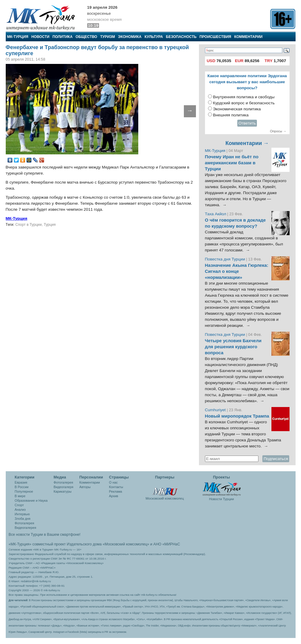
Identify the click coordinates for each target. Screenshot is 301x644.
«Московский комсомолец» (126, 544)
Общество (86, 37)
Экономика (130, 37)
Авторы (85, 487)
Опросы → (278, 131)
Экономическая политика (237, 109)
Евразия (21, 482)
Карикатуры (63, 491)
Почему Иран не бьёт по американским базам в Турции (232, 163)
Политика (63, 37)
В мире (20, 496)
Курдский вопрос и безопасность (244, 103)
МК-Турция (18, 37)
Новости (40, 37)
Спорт (19, 505)
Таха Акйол (216, 214)
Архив (114, 496)
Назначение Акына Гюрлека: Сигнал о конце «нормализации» (237, 271)
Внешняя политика (231, 115)
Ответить (247, 123)
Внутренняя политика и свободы (244, 97)
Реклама (115, 491)
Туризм (108, 37)
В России (22, 487)
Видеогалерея (26, 528)
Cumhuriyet (216, 410)
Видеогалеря (64, 487)
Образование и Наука (31, 500)
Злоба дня (23, 519)
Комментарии (248, 37)
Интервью (22, 514)
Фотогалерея (25, 523)
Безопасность (181, 37)
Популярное (24, 491)
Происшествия (215, 37)
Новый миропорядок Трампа (237, 416)
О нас (113, 482)
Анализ (20, 510)
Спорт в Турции (29, 225)
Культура (154, 37)
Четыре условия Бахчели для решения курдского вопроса (233, 347)
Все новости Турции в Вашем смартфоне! (45, 535)
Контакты (116, 487)
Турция (50, 225)
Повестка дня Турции (226, 259)
